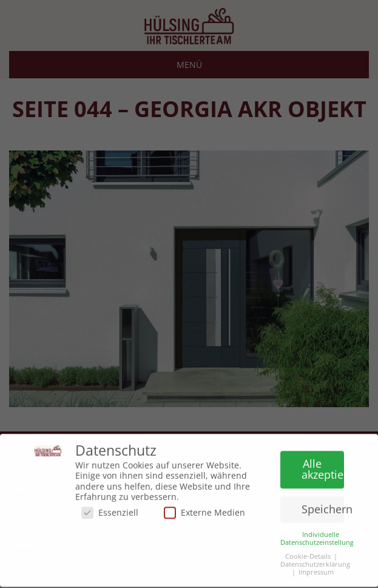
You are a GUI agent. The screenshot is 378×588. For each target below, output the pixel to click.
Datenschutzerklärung (315, 561)
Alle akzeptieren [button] (323, 466)
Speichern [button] (323, 505)
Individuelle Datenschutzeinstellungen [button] (321, 535)
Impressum (316, 569)
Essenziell (110, 509)
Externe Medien (204, 509)
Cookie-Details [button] (308, 553)
